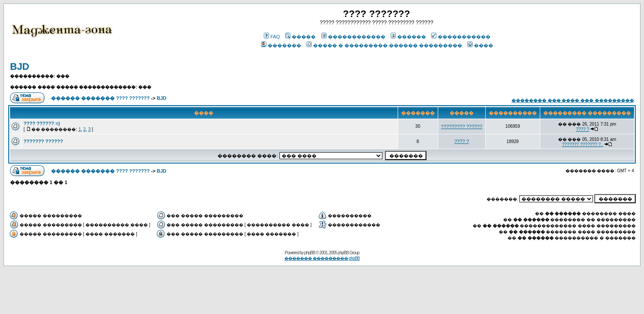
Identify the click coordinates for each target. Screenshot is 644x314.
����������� (461, 37)
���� (480, 45)
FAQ (272, 37)
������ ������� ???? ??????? (100, 98)
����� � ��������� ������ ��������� (384, 45)
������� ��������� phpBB (322, 258)
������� (281, 45)
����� (300, 37)
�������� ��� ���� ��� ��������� (573, 101)
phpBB (310, 253)
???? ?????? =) (42, 123)
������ (408, 37)
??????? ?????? (43, 141)
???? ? (583, 129)
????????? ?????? (462, 126)
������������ (353, 37)
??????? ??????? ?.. (583, 145)
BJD (20, 67)
